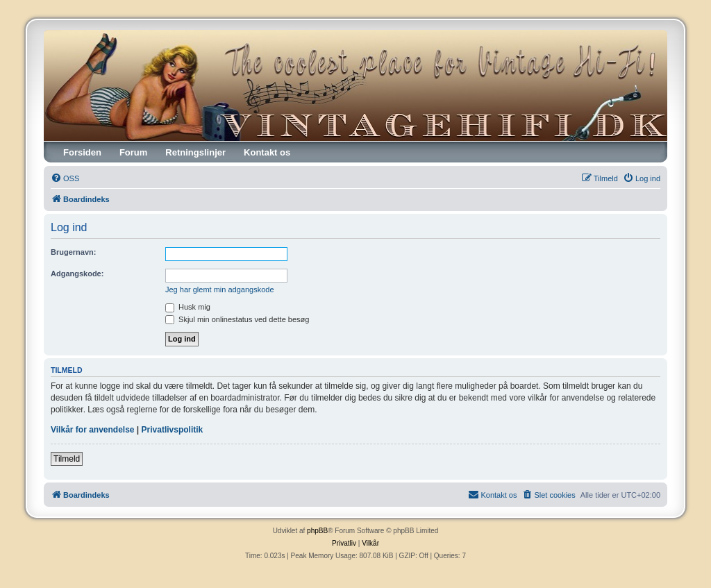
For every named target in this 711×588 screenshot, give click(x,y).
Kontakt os (267, 152)
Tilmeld (67, 459)
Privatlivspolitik (173, 430)
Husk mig (188, 307)
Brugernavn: (73, 252)
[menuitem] (65, 178)
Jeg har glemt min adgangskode (220, 289)
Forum (133, 152)
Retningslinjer (195, 152)
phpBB (317, 531)
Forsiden (82, 152)
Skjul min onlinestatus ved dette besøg (237, 319)
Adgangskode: (77, 274)
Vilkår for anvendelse (93, 430)
